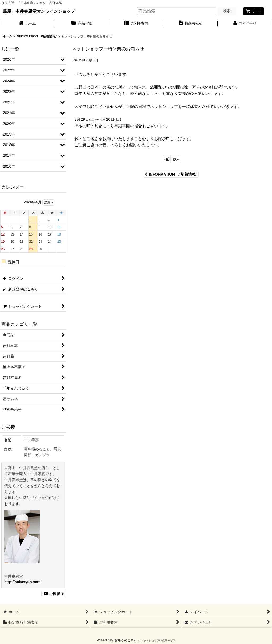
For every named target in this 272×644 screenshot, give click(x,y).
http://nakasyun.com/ (23, 582)
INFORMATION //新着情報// (171, 174)
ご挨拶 (53, 594)
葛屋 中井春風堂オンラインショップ (39, 11)
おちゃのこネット (127, 640)
